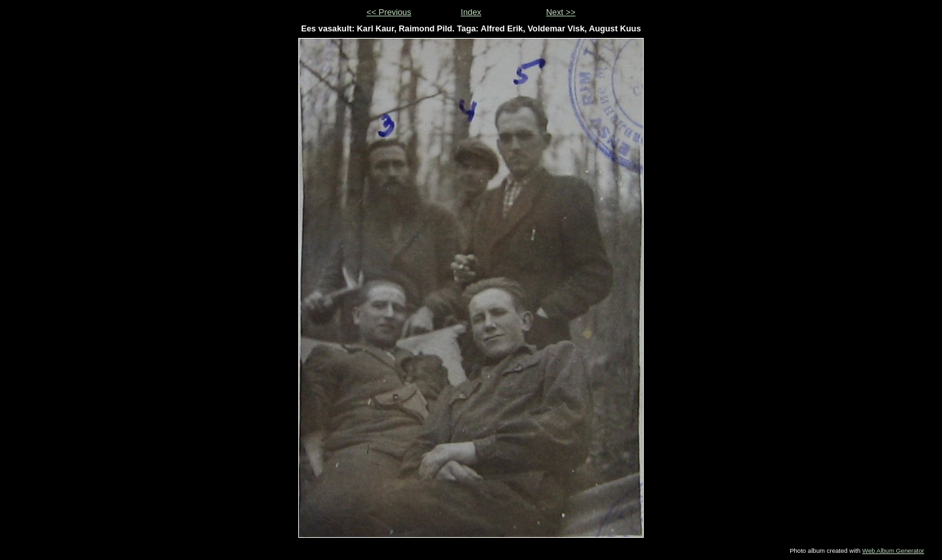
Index (471, 12)
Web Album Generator (893, 551)
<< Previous (389, 12)
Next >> (561, 12)
